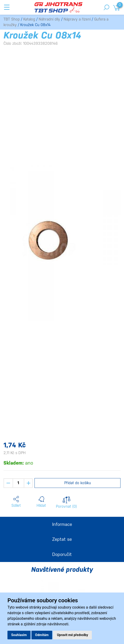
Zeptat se (62, 539)
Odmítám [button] (42, 635)
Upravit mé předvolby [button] (72, 635)
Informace (62, 524)
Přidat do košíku (78, 483)
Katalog (29, 19)
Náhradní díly (49, 19)
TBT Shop (12, 19)
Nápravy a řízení (77, 19)
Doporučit (62, 554)
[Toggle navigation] (7, 7)
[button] (16, 502)
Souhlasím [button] (19, 635)
